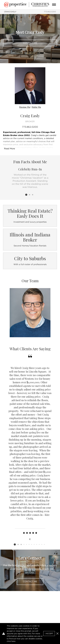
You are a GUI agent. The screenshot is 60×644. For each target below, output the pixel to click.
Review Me (25, 107)
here (13, 641)
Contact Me (30, 43)
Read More (9, 149)
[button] (57, 634)
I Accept (49, 634)
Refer (36, 107)
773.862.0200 (50, 12)
